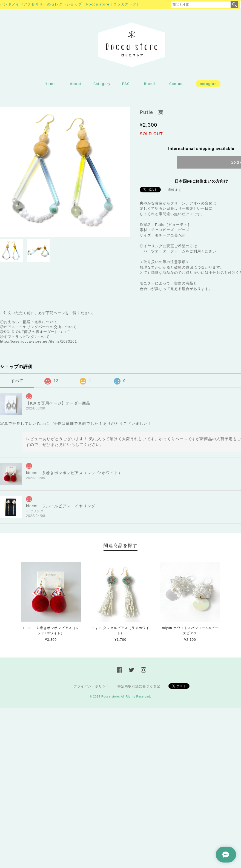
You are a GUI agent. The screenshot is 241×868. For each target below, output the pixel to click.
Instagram (208, 84)
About (76, 84)
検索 (234, 5)
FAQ (126, 84)
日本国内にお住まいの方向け (201, 181)
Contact (177, 84)
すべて (17, 381)
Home (50, 84)
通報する (175, 190)
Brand (150, 84)
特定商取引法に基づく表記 (139, 686)
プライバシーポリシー (91, 686)
